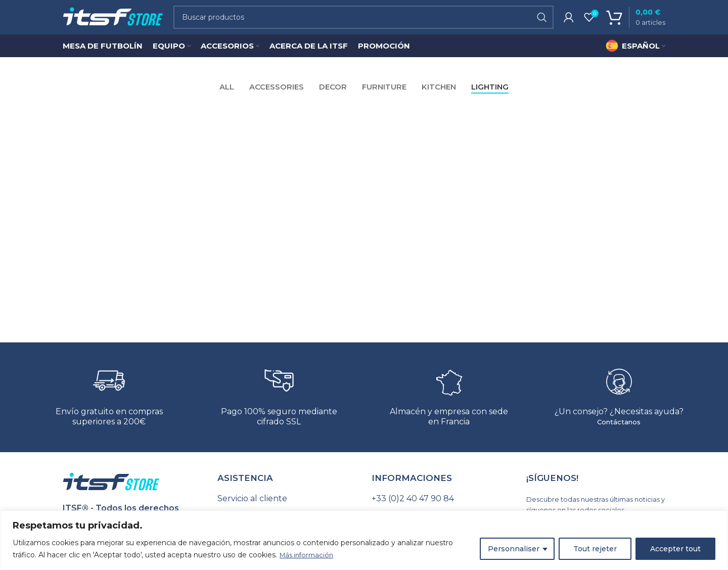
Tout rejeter (595, 549)
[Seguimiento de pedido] (287, 510)
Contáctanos (619, 433)
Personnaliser (514, 549)
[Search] (363, 23)
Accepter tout (675, 549)
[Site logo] (113, 22)
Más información (309, 555)
